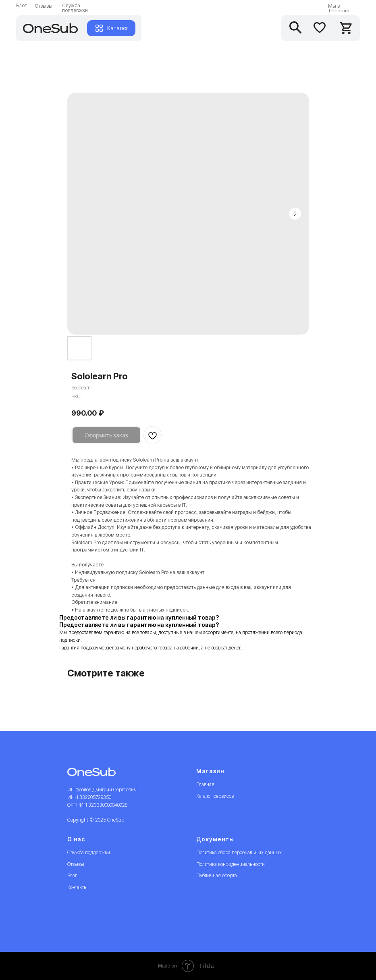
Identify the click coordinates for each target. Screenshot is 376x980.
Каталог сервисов (215, 796)
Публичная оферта (217, 875)
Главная (205, 784)
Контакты (77, 887)
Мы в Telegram (339, 8)
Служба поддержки (75, 8)
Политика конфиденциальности (231, 864)
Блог (21, 5)
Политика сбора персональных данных (239, 852)
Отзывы (44, 6)
